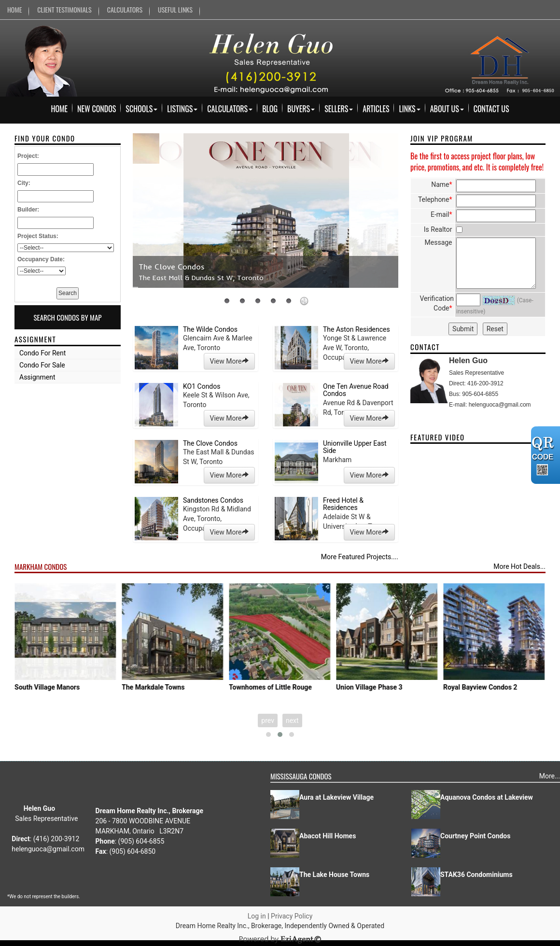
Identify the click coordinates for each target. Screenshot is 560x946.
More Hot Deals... (519, 566)
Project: (28, 156)
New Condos (97, 109)
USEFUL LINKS (175, 9)
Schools (141, 109)
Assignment (37, 377)
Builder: (28, 210)
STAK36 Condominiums (476, 875)
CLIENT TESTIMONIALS (64, 9)
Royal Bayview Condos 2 (505, 687)
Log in (257, 916)
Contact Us (491, 109)
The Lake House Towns (334, 875)
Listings (182, 109)
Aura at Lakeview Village (336, 797)
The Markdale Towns (178, 687)
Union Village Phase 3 (394, 687)
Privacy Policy (292, 916)
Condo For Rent (42, 353)
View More (229, 361)
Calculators (230, 109)
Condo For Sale (42, 365)
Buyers (301, 109)
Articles (376, 109)
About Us (447, 109)
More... (550, 776)
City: (24, 183)
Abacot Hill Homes (328, 836)
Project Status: (38, 236)
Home (59, 109)
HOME (14, 9)
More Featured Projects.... (360, 557)
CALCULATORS (125, 9)
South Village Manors (72, 687)
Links (409, 109)
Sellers (339, 109)
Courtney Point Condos (475, 836)
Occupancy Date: (41, 259)
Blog (270, 109)
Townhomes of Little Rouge (295, 687)
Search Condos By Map (67, 317)
